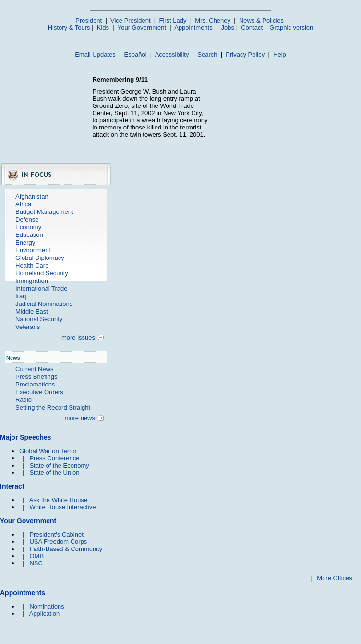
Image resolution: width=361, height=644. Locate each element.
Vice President (131, 20)
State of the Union (54, 473)
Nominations (47, 606)
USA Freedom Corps (58, 542)
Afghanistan (32, 196)
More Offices (334, 578)
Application (45, 614)
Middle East (32, 311)
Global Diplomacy (40, 258)
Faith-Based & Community (66, 549)
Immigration (32, 281)
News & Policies (261, 20)
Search (207, 54)
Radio (24, 400)
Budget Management (44, 212)
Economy (28, 227)
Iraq (21, 296)
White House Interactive (62, 507)
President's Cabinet (56, 534)
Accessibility (172, 54)
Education (29, 235)
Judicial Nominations (44, 304)
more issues (78, 337)
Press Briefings (36, 377)
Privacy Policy (245, 54)
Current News (34, 369)
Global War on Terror (48, 451)
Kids (103, 28)
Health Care (32, 265)
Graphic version (291, 28)
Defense (27, 219)
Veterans (28, 327)
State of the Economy (59, 465)
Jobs (228, 28)
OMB (36, 556)
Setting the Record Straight (53, 407)
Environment (33, 250)
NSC (36, 563)
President (89, 20)
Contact (252, 28)
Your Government (142, 28)
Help (280, 54)
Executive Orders (39, 392)
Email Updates (95, 54)
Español (136, 54)
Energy (25, 242)
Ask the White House (58, 500)
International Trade (41, 288)
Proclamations (35, 384)
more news (80, 418)
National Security (39, 319)
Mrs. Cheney (213, 20)
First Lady (173, 20)
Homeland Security (42, 273)
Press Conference (54, 458)
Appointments (193, 28)
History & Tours (69, 28)
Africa (23, 204)
